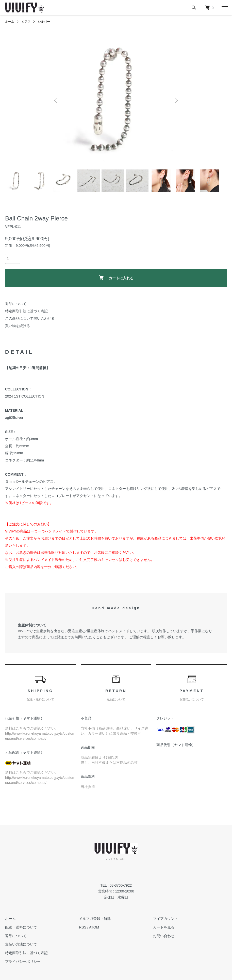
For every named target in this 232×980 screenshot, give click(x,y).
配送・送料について (21, 927)
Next (176, 100)
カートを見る (164, 927)
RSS (83, 927)
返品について (16, 304)
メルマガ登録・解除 (95, 919)
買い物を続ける (18, 326)
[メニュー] (224, 8)
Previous (56, 100)
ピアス (26, 22)
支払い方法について (21, 944)
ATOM (94, 927)
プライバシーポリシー (23, 961)
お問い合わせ (164, 936)
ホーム (10, 22)
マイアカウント (165, 919)
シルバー (44, 22)
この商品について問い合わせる (30, 318)
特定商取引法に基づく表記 (26, 311)
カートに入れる (116, 278)
